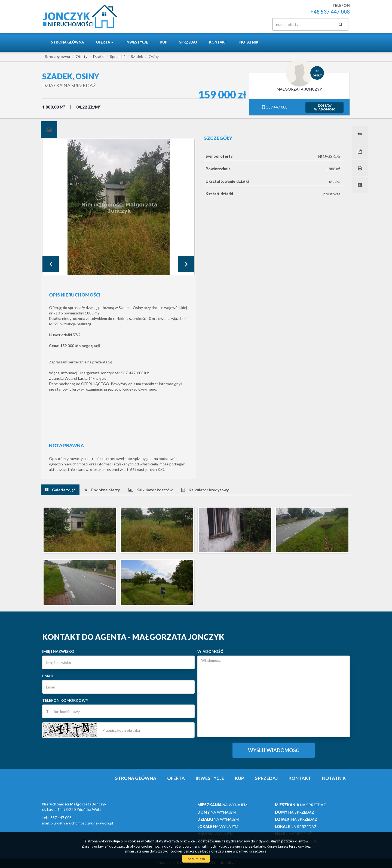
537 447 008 (275, 107)
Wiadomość (210, 651)
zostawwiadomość (325, 107)
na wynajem (222, 805)
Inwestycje (137, 42)
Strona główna (67, 42)
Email (48, 676)
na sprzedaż (300, 805)
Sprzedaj (188, 42)
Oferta (176, 778)
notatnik (249, 42)
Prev (51, 264)
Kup (163, 42)
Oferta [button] (105, 42)
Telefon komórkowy (65, 700)
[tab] (49, 129)
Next (186, 264)
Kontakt (218, 42)
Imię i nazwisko (58, 651)
